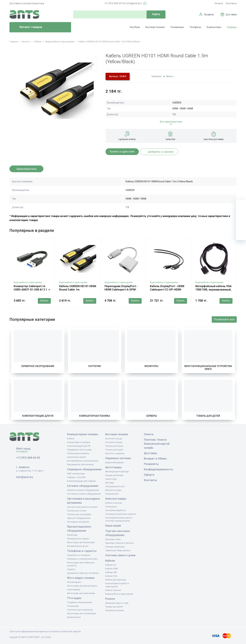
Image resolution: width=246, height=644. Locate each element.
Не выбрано (23, 452)
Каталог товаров (27, 27)
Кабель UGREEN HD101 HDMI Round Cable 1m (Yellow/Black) (78, 290)
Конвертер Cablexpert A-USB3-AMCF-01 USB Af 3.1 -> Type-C (32, 290)
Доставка (231, 14)
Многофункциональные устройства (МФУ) (208, 368)
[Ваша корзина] (241, 205)
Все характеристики (171, 122)
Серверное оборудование (38, 366)
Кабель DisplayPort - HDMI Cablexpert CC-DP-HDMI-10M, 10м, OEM (167, 290)
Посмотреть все (224, 319)
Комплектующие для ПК (38, 416)
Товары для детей (208, 416)
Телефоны (195, 27)
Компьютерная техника (95, 416)
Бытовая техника (155, 27)
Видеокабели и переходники (28, 282)
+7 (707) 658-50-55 (115, 3)
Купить (44, 301)
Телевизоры (177, 27)
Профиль (209, 14)
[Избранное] (241, 215)
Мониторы (151, 366)
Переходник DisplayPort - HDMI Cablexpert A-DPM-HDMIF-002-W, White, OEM (121, 290)
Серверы (232, 27)
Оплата (219, 3)
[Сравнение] (241, 225)
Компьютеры (214, 27)
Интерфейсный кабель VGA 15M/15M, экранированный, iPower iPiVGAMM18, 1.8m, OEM (213, 291)
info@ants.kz (134, 3)
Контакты (231, 3)
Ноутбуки (135, 27)
